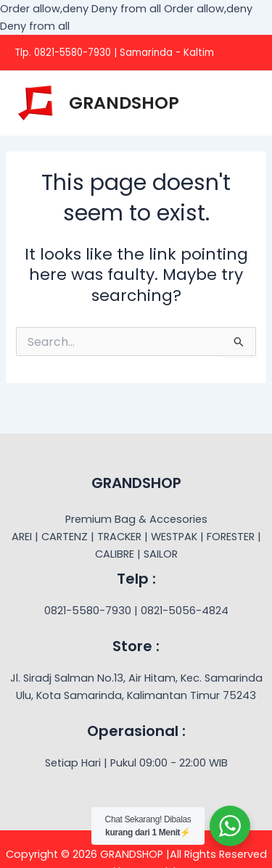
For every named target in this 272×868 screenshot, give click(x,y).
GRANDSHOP (124, 103)
